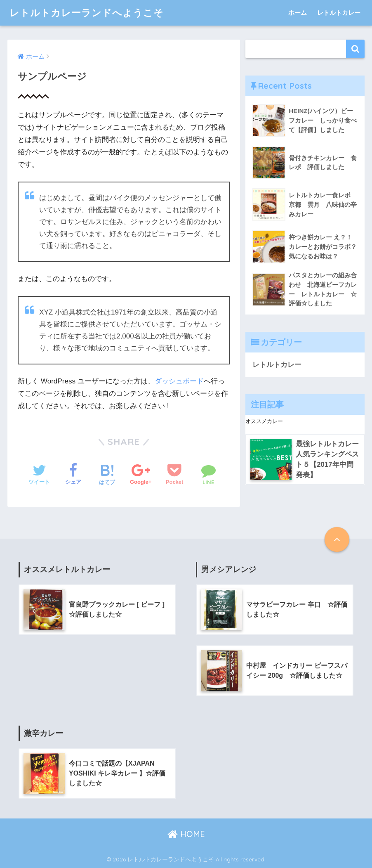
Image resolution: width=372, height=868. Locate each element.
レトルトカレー (339, 13)
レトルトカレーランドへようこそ (87, 13)
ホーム (298, 13)
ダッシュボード (179, 381)
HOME (186, 834)
